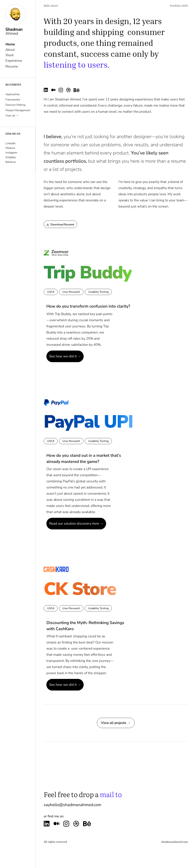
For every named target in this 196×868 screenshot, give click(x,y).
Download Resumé (60, 224)
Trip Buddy (88, 273)
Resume (12, 66)
